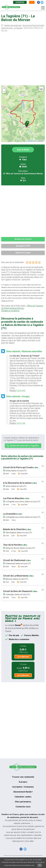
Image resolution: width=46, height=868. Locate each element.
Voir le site (21, 390)
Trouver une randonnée (23, 777)
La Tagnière (18, 28)
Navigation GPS (23, 246)
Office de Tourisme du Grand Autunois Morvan (24, 174)
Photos (13, 390)
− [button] (4, 91)
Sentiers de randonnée (13, 25)
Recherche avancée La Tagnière (24, 446)
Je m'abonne (23, 657)
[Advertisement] (23, 59)
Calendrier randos (23, 797)
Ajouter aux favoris (23, 239)
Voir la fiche (23, 150)
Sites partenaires (23, 802)
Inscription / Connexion (23, 787)
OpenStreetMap (32, 141)
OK (40, 865)
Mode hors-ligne (23, 253)
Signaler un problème (10, 311)
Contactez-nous (23, 807)
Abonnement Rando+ (23, 792)
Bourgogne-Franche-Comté (33, 25)
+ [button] (4, 88)
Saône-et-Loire (7, 28)
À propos (20, 2)
